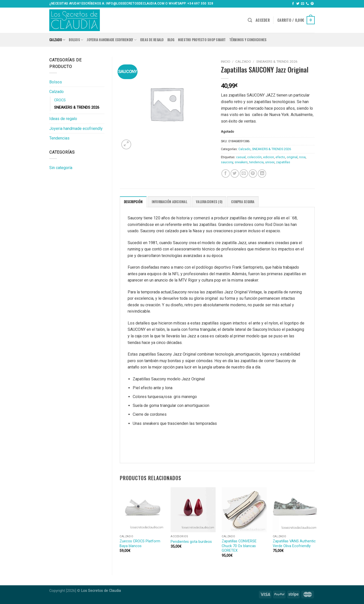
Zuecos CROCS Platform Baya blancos (140, 544)
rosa (302, 157)
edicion (269, 157)
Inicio (226, 61)
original (292, 157)
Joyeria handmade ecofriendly (112, 40)
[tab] (133, 202)
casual (241, 157)
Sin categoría (61, 168)
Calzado (57, 40)
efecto (280, 157)
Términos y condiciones (248, 40)
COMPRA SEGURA (243, 202)
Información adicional (169, 202)
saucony (227, 162)
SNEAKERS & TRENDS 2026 (77, 108)
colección (254, 157)
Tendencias (59, 138)
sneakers (241, 162)
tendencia (256, 162)
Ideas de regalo (152, 40)
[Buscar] (250, 20)
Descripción (133, 202)
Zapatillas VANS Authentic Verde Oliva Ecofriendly (294, 544)
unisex (270, 162)
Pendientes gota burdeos (191, 542)
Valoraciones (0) (209, 202)
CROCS (60, 100)
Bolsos (76, 40)
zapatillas (283, 162)
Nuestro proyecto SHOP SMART (202, 40)
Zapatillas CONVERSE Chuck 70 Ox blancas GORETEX (239, 546)
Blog (171, 40)
